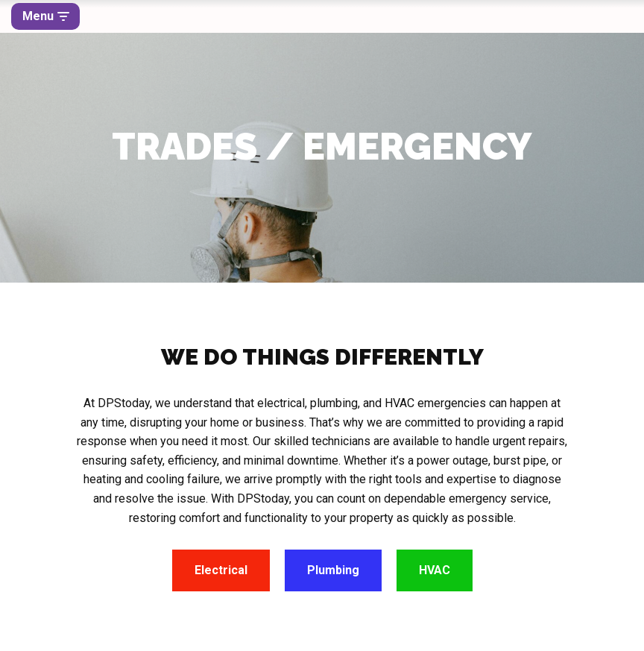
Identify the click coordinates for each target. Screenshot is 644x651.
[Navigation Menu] (45, 16)
